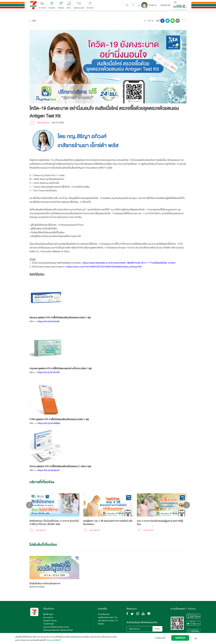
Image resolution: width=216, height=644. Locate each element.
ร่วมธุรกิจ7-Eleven (50, 621)
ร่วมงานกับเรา (48, 618)
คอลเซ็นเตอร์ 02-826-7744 (108, 618)
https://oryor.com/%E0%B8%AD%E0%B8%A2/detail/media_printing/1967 (104, 267)
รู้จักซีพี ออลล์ (48, 614)
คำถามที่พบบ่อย (104, 614)
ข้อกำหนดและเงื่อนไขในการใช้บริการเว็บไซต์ (58, 630)
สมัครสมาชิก (166, 5)
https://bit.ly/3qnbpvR (48, 470)
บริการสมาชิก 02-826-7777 (108, 621)
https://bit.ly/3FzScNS (49, 372)
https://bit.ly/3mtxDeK (48, 321)
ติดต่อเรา (101, 624)
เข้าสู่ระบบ (153, 5)
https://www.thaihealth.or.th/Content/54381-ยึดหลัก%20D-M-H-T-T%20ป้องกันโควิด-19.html (129, 263)
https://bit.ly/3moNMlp (49, 423)
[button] (162, 21)
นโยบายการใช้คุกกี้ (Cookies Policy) (56, 627)
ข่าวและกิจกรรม (49, 624)
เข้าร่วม (158, 629)
